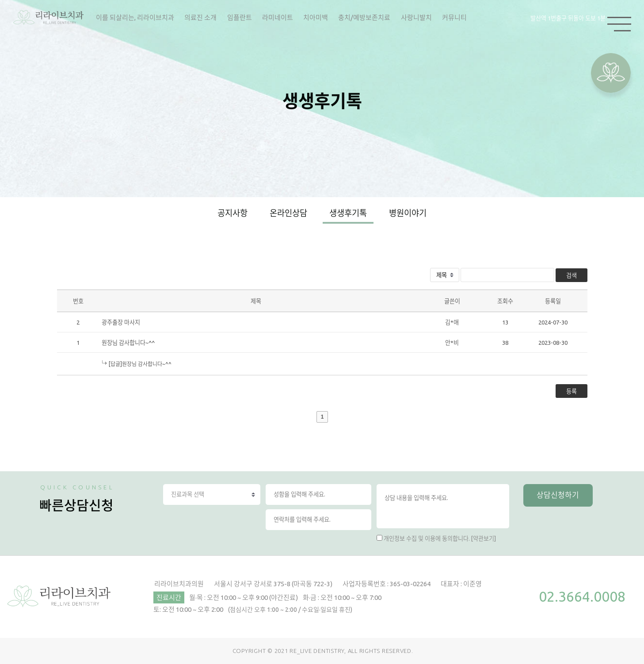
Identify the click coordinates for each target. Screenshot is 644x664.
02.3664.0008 (582, 596)
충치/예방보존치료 (364, 17)
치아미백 (316, 17)
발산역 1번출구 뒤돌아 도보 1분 (568, 18)
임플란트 (240, 17)
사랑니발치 (416, 17)
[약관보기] (484, 538)
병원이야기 (408, 213)
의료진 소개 (200, 17)
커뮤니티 (454, 17)
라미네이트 (278, 17)
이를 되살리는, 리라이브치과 (135, 17)
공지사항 (232, 213)
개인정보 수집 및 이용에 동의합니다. (427, 538)
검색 (572, 275)
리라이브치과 (48, 18)
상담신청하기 (558, 495)
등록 (572, 391)
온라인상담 (288, 213)
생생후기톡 (348, 213)
